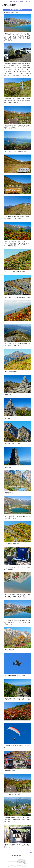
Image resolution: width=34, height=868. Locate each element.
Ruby (15, 867)
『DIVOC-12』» (28, 2)
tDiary (17, 865)
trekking (7, 10)
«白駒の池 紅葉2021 (15, 2)
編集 (31, 852)
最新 (22, 2)
